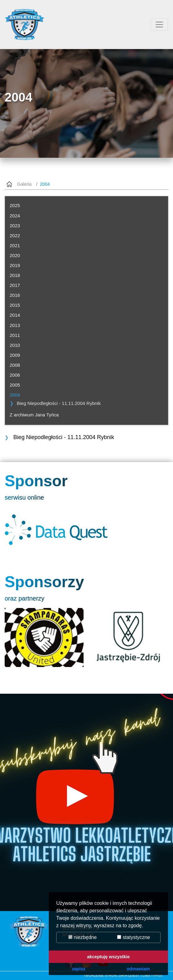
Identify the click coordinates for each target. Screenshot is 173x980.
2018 (15, 275)
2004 (15, 395)
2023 (15, 226)
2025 (15, 205)
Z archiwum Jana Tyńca (34, 415)
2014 (15, 315)
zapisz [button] (78, 969)
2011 (15, 335)
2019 (15, 265)
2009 (15, 355)
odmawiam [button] (138, 969)
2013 (15, 325)
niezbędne (82, 937)
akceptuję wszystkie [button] (108, 957)
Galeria (24, 184)
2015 (15, 305)
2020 (15, 255)
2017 (15, 285)
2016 (15, 295)
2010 (15, 345)
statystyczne (133, 937)
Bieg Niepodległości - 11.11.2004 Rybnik (59, 403)
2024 (15, 216)
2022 (15, 236)
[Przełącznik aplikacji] (159, 25)
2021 (15, 245)
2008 (15, 365)
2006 (15, 375)
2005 (15, 385)
